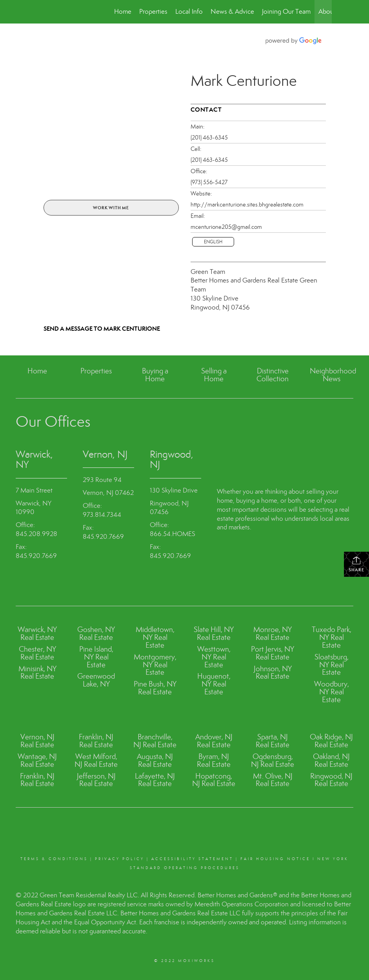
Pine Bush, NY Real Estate (155, 688)
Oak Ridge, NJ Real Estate (331, 741)
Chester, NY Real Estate (37, 653)
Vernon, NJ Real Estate (37, 741)
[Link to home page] (42, 12)
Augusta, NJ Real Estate (155, 760)
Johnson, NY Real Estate (273, 673)
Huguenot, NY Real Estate (214, 684)
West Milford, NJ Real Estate (96, 760)
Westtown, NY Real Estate (214, 657)
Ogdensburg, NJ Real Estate (273, 760)
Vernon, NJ (105, 454)
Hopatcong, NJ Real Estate (214, 780)
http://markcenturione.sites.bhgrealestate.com (247, 205)
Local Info (189, 12)
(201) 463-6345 (209, 138)
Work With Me (111, 208)
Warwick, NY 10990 (34, 508)
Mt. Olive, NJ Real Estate (273, 780)
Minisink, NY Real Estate (37, 673)
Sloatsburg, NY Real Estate (332, 665)
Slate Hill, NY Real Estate (214, 633)
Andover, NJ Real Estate (214, 741)
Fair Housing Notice (275, 859)
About (327, 12)
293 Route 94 (102, 480)
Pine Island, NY (96, 653)
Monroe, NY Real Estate (273, 633)
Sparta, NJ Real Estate (273, 741)
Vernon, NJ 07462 (108, 493)
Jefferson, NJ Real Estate (96, 780)
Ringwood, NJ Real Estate (331, 780)
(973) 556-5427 (209, 182)
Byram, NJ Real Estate (214, 760)
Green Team (208, 272)
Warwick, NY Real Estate (37, 633)
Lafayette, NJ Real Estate (155, 780)
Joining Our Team (286, 12)
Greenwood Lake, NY (96, 680)
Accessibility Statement (192, 859)
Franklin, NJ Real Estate (37, 780)
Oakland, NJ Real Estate (331, 760)
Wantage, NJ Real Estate (37, 760)
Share (356, 564)
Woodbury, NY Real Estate (332, 692)
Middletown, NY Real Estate (155, 637)
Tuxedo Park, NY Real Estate (332, 637)
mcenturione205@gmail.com (226, 227)
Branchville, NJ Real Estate (155, 741)
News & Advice (232, 12)
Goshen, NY (96, 629)
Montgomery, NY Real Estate (155, 665)
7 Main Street (34, 490)
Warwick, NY (34, 459)
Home (123, 12)
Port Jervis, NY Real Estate (273, 653)
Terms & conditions (54, 859)
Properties (153, 12)
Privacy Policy (120, 859)
